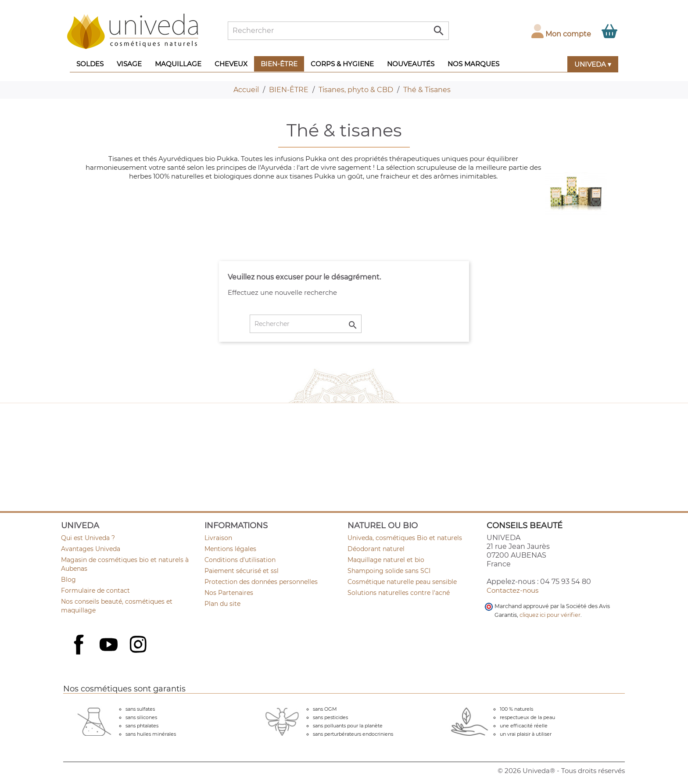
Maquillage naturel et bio (386, 560)
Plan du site (222, 604)
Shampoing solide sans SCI (389, 571)
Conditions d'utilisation (240, 560)
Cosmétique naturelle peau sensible (402, 582)
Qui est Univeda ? (88, 538)
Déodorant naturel (376, 549)
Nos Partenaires (229, 593)
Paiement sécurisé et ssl (242, 571)
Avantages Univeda (91, 549)
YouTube (110, 645)
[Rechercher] (338, 31)
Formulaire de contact (95, 591)
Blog (68, 580)
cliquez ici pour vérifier (550, 615)
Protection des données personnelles (261, 582)
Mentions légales (230, 549)
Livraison (218, 538)
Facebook (80, 654)
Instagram (139, 645)
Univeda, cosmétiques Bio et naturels (405, 538)
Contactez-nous (512, 590)
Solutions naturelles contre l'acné (399, 593)
